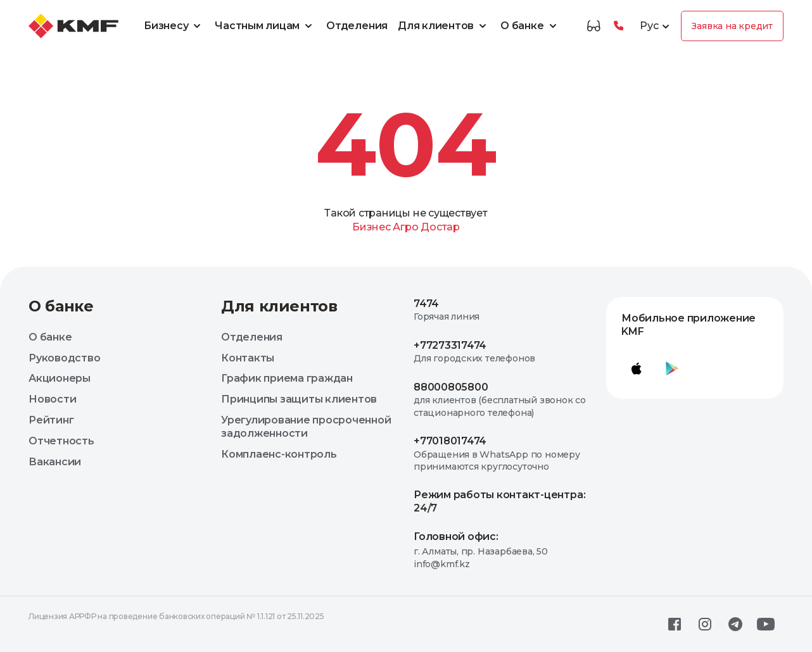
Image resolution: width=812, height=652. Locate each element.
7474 (426, 304)
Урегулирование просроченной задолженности (306, 427)
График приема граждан (287, 378)
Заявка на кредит (732, 26)
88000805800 (451, 387)
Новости (52, 399)
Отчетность (61, 441)
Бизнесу (174, 26)
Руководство (64, 358)
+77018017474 (450, 441)
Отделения (357, 26)
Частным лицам (265, 26)
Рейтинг (51, 420)
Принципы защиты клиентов (299, 399)
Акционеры (60, 378)
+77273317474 (450, 345)
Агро (405, 227)
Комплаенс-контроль (279, 454)
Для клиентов (444, 26)
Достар (440, 227)
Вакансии (55, 462)
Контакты (248, 358)
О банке (530, 26)
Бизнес (371, 227)
